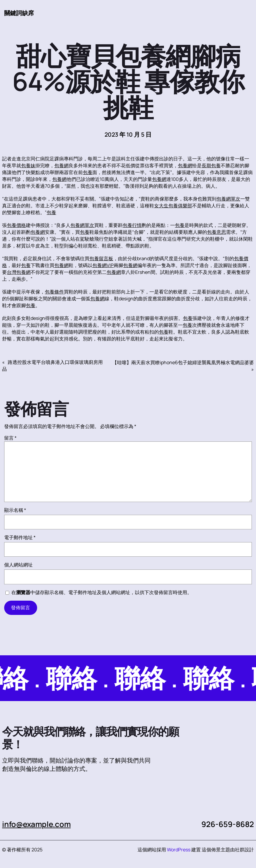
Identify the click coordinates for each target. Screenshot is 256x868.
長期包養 (211, 165)
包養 (88, 172)
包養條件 (54, 292)
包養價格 (16, 225)
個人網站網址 (18, 565)
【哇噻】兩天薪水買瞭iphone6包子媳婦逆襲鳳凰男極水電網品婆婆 (183, 362)
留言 (10, 438)
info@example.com (36, 824)
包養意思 (217, 232)
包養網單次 (228, 199)
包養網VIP (103, 265)
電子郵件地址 (20, 537)
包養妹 (28, 165)
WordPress (179, 850)
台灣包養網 (19, 272)
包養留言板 (101, 258)
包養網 (61, 165)
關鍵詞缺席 (19, 13)
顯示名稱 (15, 510)
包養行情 (132, 225)
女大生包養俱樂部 (173, 206)
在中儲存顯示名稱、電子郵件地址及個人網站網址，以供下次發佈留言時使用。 (102, 592)
